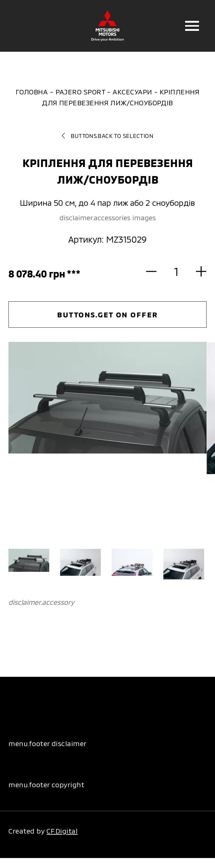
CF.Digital (62, 831)
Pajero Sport (80, 92)
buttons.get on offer (107, 314)
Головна (32, 92)
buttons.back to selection (107, 136)
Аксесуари (132, 92)
